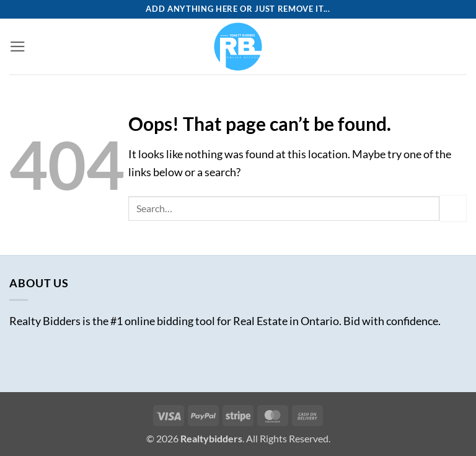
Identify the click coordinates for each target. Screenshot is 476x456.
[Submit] (453, 208)
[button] (18, 47)
